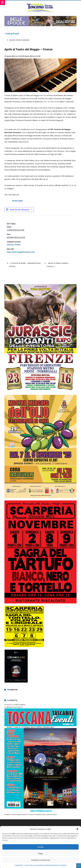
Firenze (18, 245)
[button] (77, 829)
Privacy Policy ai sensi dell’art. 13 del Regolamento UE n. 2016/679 (45, 865)
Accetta (40, 847)
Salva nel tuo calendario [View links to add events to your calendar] (20, 210)
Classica (10, 245)
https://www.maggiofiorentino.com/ (21, 252)
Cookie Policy (19, 865)
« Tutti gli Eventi (12, 34)
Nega (41, 853)
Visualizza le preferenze (40, 860)
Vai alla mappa (17, 201)
